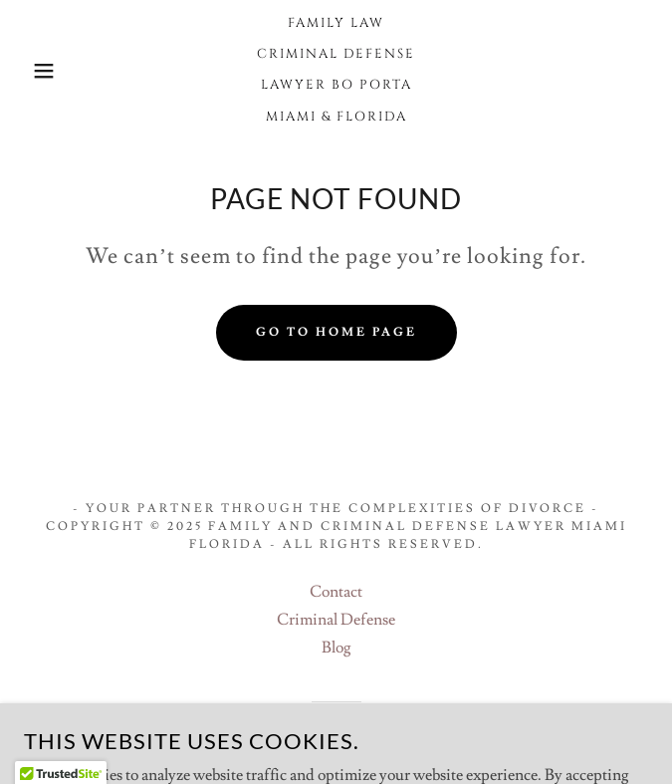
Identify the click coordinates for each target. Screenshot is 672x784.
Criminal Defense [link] (336, 620)
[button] (44, 71)
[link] (336, 71)
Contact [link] (336, 592)
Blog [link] (336, 648)
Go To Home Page (336, 332)
